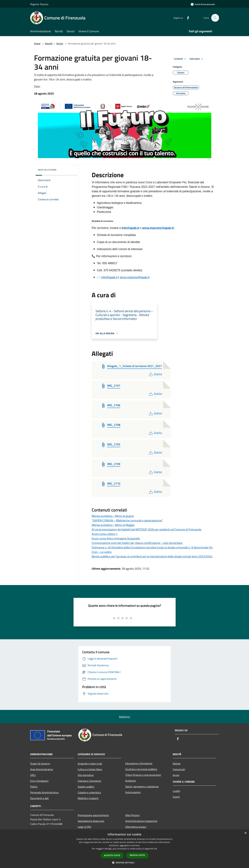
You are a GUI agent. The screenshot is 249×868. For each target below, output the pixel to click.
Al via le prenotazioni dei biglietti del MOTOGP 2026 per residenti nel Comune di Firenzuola (146, 529)
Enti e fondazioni (39, 781)
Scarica (155, 374)
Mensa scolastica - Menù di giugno (113, 516)
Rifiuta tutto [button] (137, 855)
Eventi (176, 797)
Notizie (177, 764)
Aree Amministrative (42, 769)
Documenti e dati (39, 798)
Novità (49, 43)
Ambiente (131, 781)
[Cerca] (215, 18)
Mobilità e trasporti (88, 798)
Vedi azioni (197, 59)
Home (37, 43)
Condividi (180, 59)
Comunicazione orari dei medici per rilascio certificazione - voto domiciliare (137, 543)
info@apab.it (130, 228)
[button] (125, 863)
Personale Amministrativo (44, 792)
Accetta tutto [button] (112, 855)
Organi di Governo (40, 764)
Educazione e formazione (139, 763)
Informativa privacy (136, 827)
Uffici (33, 775)
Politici (34, 787)
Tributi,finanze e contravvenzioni (143, 775)
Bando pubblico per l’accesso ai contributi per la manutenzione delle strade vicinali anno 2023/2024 (152, 556)
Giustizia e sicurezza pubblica (141, 769)
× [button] (245, 833)
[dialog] (124, 849)
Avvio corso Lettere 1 (105, 534)
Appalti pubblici (86, 787)
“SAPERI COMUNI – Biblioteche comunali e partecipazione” (127, 520)
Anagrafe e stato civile (90, 764)
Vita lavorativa (86, 775)
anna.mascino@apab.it (158, 228)
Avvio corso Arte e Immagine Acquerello (116, 538)
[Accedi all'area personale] (203, 4)
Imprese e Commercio (89, 781)
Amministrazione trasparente (141, 821)
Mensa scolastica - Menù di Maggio (113, 525)
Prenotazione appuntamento (93, 815)
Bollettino (124, 717)
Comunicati (179, 769)
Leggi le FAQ (84, 827)
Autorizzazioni (133, 792)
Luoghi (176, 791)
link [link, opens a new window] (155, 849)
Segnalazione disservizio (91, 821)
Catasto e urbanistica (89, 792)
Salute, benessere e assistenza (142, 786)
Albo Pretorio (132, 815)
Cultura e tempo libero (90, 769)
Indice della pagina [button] (47, 170)
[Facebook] (187, 18)
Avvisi (60, 43)
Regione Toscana (39, 4)
